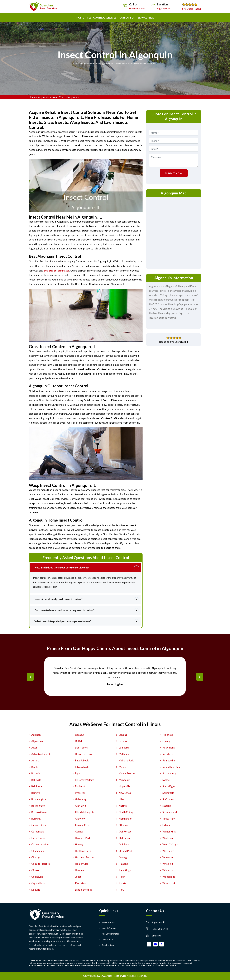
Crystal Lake (38, 883)
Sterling (167, 806)
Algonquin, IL (164, 8)
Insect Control (109, 928)
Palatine (123, 864)
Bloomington (39, 799)
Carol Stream (39, 838)
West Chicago (170, 845)
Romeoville (169, 761)
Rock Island (169, 748)
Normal (123, 806)
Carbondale (38, 832)
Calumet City (39, 825)
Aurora (35, 761)
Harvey (79, 845)
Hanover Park (83, 838)
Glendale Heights (85, 812)
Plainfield (168, 735)
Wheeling (168, 864)
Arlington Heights (41, 754)
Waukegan (168, 838)
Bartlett (36, 767)
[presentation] (30, 677)
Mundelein (125, 780)
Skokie (166, 780)
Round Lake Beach (172, 767)
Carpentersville (40, 845)
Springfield (168, 793)
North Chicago (127, 812)
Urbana (166, 825)
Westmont (168, 851)
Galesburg (81, 799)
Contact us (127, 18)
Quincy (166, 741)
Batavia (36, 774)
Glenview (80, 819)
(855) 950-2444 (137, 8)
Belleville (36, 780)
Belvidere (37, 787)
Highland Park (83, 851)
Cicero (35, 870)
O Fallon (123, 825)
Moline (123, 767)
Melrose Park (126, 761)
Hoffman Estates (85, 858)
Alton (34, 748)
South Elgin (169, 787)
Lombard (124, 748)
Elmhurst (80, 787)
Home (80, 18)
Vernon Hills (169, 832)
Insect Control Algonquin (66, 97)
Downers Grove (84, 754)
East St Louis (82, 761)
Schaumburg (169, 774)
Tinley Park (169, 819)
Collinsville (37, 877)
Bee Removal (108, 922)
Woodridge (169, 877)
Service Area (146, 18)
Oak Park (124, 845)
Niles (122, 799)
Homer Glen (82, 864)
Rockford (168, 754)
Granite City (82, 825)
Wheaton (168, 858)
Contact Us (107, 940)
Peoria (123, 883)
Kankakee (81, 883)
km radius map (174, 233)
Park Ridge (125, 870)
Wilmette (168, 870)
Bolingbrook (38, 806)
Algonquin (44, 97)
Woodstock (169, 883)
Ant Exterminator (111, 934)
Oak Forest (125, 832)
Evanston (80, 793)
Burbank (36, 819)
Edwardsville (82, 767)
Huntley (80, 870)
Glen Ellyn (80, 806)
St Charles (168, 799)
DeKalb (79, 741)
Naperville (124, 787)
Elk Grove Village (85, 780)
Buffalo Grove (39, 812)
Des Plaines (81, 748)
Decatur (80, 735)
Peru (121, 890)
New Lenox (125, 793)
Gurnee (79, 832)
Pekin (122, 877)
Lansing (123, 735)
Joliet (78, 877)
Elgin (78, 774)
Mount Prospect (128, 774)
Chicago (36, 858)
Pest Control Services (102, 18)
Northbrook (126, 819)
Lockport (124, 741)
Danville (36, 890)
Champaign (38, 851)
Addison (36, 735)
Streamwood (170, 812)
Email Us (156, 936)
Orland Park (126, 851)
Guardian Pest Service (114, 976)
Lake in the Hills (83, 890)
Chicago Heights (41, 864)
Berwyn (36, 793)
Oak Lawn (124, 838)
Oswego (124, 858)
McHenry (124, 754)
